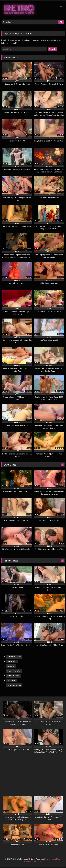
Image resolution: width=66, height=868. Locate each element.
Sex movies (11, 680)
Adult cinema (12, 661)
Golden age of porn (14, 685)
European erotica (13, 676)
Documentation (50, 859)
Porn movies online (14, 671)
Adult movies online (14, 657)
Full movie (11, 666)
